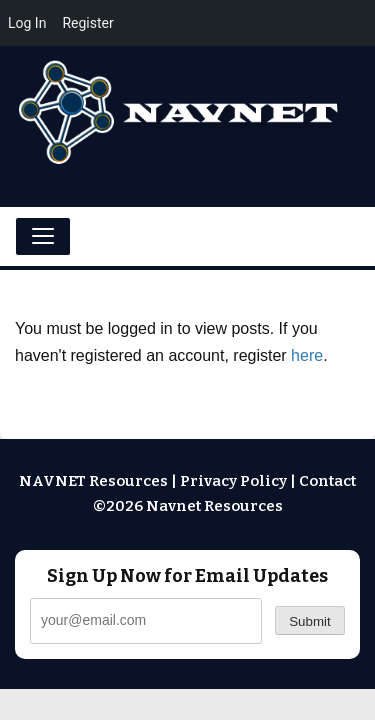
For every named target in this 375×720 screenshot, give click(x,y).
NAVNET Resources (93, 481)
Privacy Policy (233, 481)
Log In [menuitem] (27, 23)
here (307, 355)
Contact (327, 481)
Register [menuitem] (87, 23)
